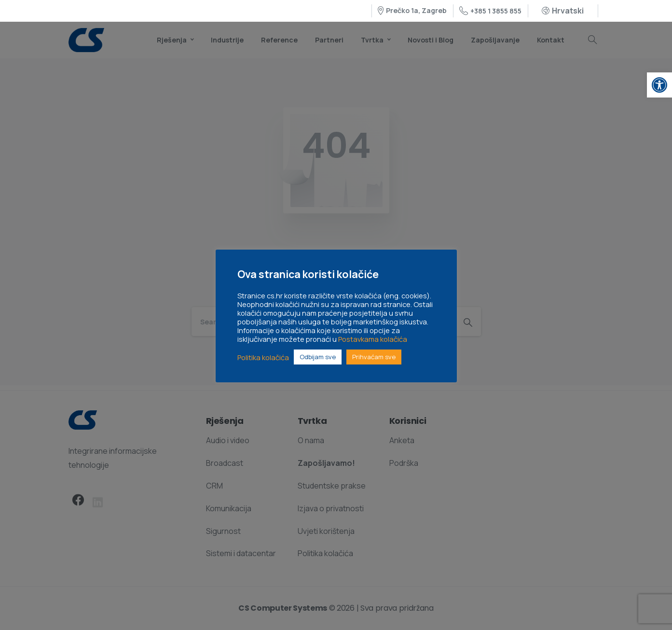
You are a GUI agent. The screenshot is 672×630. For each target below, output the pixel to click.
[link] (659, 85)
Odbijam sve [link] (318, 357)
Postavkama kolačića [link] (373, 339)
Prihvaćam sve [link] (374, 357)
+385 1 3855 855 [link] (490, 11)
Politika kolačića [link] (263, 357)
